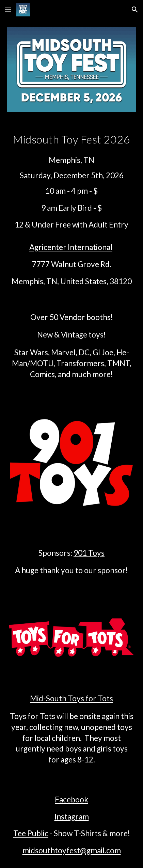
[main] (71, 139)
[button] (8, 9)
